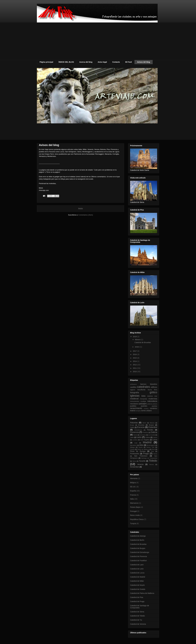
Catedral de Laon (137, 565)
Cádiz (132, 427)
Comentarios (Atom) (86, 215)
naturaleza (152, 401)
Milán (141, 445)
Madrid (147, 442)
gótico (153, 392)
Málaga (132, 447)
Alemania (134, 478)
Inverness (143, 435)
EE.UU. (133, 487)
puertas (154, 406)
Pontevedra (135, 454)
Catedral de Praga (137, 601)
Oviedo (132, 449)
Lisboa (148, 437)
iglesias (135, 396)
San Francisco (141, 456)
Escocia (141, 427)
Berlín (144, 423)
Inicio (80, 209)
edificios (154, 387)
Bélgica (133, 483)
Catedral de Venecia (138, 624)
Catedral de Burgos (138, 548)
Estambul (153, 427)
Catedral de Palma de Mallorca (142, 593)
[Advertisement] (98, 41)
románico (153, 408)
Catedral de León (137, 569)
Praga (146, 454)
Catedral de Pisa (137, 597)
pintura (155, 404)
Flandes (150, 430)
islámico (150, 396)
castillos (133, 387)
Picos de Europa (138, 451)
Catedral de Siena (137, 612)
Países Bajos (135, 507)
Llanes (155, 437)
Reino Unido (135, 515)
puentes (144, 406)
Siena (134, 461)
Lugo (136, 443)
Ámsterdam (135, 467)
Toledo (153, 461)
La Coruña (152, 435)
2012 (135, 365)
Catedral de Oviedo (138, 589)
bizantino (154, 384)
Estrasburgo (138, 430)
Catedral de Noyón (137, 585)
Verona (151, 464)
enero (137, 347)
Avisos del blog (144, 62)
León (139, 437)
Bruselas (141, 425)
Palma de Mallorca (143, 449)
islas (143, 396)
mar (156, 396)
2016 (135, 354)
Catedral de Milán (137, 581)
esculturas (141, 390)
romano (146, 408)
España (133, 491)
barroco (143, 384)
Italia (132, 499)
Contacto (116, 62)
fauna (150, 390)
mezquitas (144, 399)
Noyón (141, 447)
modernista (153, 399)
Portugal (133, 511)
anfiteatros (133, 384)
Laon (132, 437)
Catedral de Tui (136, 620)
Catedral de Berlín (137, 540)
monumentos (135, 401)
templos (138, 411)
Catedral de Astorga (138, 536)
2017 (135, 351)
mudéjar (143, 401)
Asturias (134, 423)
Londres (135, 440)
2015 (135, 358)
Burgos (151, 425)
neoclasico (134, 404)
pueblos (133, 406)
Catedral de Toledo (137, 616)
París (153, 449)
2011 (135, 368)
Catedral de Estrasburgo (140, 552)
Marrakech (133, 445)
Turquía (133, 523)
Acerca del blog (86, 62)
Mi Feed (128, 62)
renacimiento (136, 408)
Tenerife (142, 461)
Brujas (132, 425)
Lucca (155, 440)
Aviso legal (102, 62)
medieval (134, 399)
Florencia (134, 432)
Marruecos (134, 503)
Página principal (46, 62)
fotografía (135, 393)
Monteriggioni (151, 445)
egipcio (133, 390)
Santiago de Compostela (149, 458)
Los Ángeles (145, 440)
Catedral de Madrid (138, 577)
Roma (155, 454)
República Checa (137, 519)
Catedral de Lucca (137, 573)
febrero (138, 340)
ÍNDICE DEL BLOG (66, 62)
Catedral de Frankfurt (138, 561)
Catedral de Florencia (138, 556)
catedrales (143, 387)
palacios (150, 404)
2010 (135, 372)
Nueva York (150, 447)
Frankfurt (145, 432)
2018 (135, 337)
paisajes (143, 404)
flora (156, 390)
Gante (135, 435)
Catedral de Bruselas (143, 342)
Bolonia (152, 423)
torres (143, 411)
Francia (133, 495)
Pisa (152, 451)
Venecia (140, 464)
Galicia (154, 432)
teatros (133, 411)
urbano (149, 411)
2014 (135, 361)
